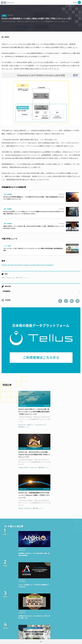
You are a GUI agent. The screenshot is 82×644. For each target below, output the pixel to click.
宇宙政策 (40, 621)
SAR (58, 617)
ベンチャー (11, 617)
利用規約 (23, 636)
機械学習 (43, 617)
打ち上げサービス (28, 426)
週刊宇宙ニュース (22, 278)
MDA (3, 278)
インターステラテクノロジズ (57, 621)
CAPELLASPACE (50, 426)
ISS (51, 617)
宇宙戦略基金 (29, 621)
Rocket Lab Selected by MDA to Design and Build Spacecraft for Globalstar (28, 265)
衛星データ (38, 613)
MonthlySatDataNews (66, 613)
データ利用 (33, 617)
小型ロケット (17, 426)
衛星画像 (22, 617)
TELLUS (27, 613)
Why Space (50, 613)
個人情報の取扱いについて (35, 636)
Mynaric (8, 468)
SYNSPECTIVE (69, 617)
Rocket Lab (10, 278)
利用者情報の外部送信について (52, 636)
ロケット (17, 621)
